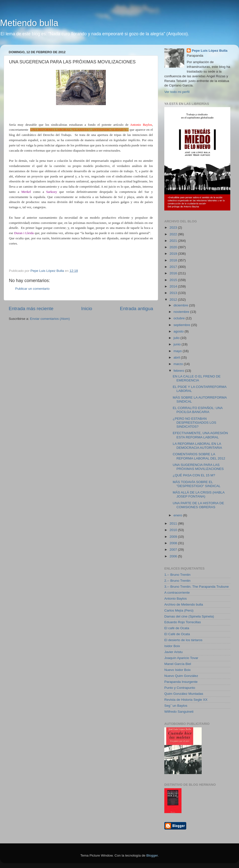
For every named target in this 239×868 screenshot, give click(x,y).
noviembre (182, 312)
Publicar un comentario (32, 289)
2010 (174, 530)
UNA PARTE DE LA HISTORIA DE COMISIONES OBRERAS (198, 505)
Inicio (87, 309)
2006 (174, 556)
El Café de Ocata (177, 634)
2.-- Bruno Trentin (177, 581)
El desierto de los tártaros (183, 640)
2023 (174, 227)
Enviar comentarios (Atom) (50, 319)
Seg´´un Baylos (176, 706)
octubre (180, 318)
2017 (174, 267)
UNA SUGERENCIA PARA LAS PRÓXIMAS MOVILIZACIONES (198, 467)
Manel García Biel (178, 664)
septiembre (182, 325)
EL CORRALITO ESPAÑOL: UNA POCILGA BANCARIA (198, 410)
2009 (174, 537)
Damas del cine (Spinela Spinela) (189, 616)
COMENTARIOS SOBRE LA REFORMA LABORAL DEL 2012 (199, 456)
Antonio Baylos (176, 599)
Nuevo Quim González (181, 676)
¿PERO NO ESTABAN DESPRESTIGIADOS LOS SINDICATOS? (195, 423)
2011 (174, 523)
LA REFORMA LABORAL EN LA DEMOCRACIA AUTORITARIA (197, 446)
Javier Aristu (174, 652)
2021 (174, 241)
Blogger (152, 855)
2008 (174, 543)
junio (178, 344)
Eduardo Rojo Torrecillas (183, 622)
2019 (174, 254)
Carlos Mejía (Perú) (179, 610)
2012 (174, 300)
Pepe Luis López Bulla (209, 51)
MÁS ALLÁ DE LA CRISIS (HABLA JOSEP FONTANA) (199, 494)
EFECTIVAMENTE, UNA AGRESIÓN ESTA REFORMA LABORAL (200, 435)
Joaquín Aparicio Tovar (181, 658)
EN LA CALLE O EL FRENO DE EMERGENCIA (197, 378)
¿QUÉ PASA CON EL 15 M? (194, 475)
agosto (179, 331)
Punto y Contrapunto (180, 688)
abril (177, 357)
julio (177, 338)
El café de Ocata (177, 628)
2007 (174, 550)
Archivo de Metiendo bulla (184, 604)
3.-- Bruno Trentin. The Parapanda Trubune (197, 587)
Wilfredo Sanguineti (179, 712)
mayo (178, 351)
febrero (179, 371)
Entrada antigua (137, 309)
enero (178, 515)
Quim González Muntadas (184, 694)
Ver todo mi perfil (177, 92)
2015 (174, 280)
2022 (174, 234)
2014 (174, 286)
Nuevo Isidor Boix (178, 670)
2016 (174, 273)
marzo (179, 364)
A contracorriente (177, 593)
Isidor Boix (172, 646)
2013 (174, 293)
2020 (174, 247)
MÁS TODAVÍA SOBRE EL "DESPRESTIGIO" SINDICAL (197, 484)
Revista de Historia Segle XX (186, 700)
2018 (174, 260)
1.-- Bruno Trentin (177, 575)
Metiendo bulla (29, 23)
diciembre (181, 305)
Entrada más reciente (31, 309)
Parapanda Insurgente (181, 682)
